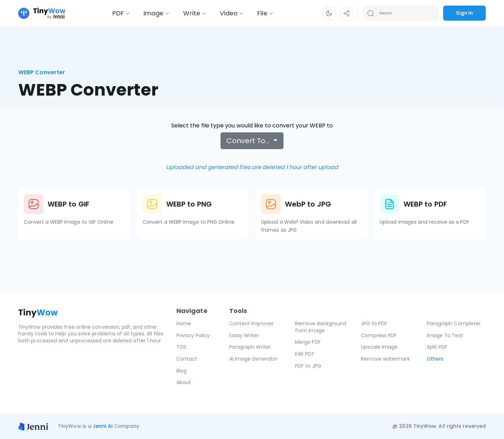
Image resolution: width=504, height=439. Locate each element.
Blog (181, 371)
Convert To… (249, 141)
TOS (181, 347)
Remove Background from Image (321, 327)
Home (184, 323)
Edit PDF (305, 354)
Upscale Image (379, 347)
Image (153, 13)
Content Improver (251, 323)
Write (191, 13)
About (184, 382)
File (262, 13)
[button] (329, 13)
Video (229, 13)
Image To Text (445, 335)
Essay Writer (244, 335)
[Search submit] (371, 13)
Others (435, 359)
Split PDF (437, 347)
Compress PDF (379, 335)
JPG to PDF (374, 323)
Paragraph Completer (454, 323)
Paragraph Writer (250, 347)
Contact (187, 359)
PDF (118, 13)
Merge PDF (308, 342)
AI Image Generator (253, 359)
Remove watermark (385, 359)
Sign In (464, 13)
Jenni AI (103, 426)
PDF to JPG (308, 366)
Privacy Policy (193, 335)
